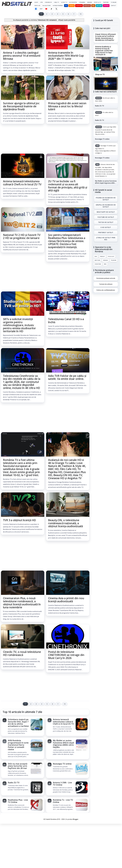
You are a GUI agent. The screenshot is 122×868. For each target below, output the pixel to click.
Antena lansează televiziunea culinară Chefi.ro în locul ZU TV (22, 183)
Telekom (106, 6)
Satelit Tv (64, 2)
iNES (93, 6)
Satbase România (58, 6)
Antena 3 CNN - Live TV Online (62, 784)
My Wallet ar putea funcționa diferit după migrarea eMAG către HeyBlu (63, 744)
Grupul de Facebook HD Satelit (106, 206)
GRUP (41, 9)
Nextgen (99, 6)
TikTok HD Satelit (106, 222)
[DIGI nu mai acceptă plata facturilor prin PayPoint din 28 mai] (37, 769)
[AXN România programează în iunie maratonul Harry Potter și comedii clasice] (37, 746)
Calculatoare (46, 6)
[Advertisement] (45, 139)
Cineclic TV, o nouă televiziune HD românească (22, 653)
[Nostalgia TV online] (82, 769)
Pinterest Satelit (106, 232)
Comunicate (48, 2)
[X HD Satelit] (56, 9)
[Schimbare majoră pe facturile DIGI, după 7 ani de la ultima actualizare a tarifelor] (37, 724)
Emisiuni (90, 2)
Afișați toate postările (67, 20)
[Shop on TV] (106, 84)
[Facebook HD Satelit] (36, 9)
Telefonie (106, 2)
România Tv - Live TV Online (63, 801)
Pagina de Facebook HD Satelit (106, 199)
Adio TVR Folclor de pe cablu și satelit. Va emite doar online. (67, 377)
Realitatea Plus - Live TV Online (18, 801)
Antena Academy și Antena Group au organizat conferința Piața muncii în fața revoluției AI (104, 51)
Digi (96, 256)
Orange (72, 6)
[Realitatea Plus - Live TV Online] (37, 805)
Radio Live (37, 6)
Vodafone (79, 6)
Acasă (36, 2)
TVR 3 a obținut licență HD (19, 520)
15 (81, 14)
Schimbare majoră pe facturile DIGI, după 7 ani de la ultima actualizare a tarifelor (18, 723)
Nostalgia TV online (62, 764)
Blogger (76, 819)
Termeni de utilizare (106, 284)
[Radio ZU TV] (37, 788)
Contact (113, 6)
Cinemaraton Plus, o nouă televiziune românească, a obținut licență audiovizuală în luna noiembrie (22, 603)
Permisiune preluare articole (106, 278)
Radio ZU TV (14, 783)
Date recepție (73, 2)
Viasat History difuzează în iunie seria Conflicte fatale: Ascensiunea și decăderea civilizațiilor (105, 37)
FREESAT (102, 256)
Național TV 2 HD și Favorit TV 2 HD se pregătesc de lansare (22, 236)
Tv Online (114, 2)
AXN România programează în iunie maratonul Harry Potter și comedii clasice (18, 745)
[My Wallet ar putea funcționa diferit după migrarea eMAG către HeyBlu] (82, 746)
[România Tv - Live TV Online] (82, 805)
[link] (23, 49)
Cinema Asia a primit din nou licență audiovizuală (66, 600)
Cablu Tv (56, 2)
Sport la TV (97, 2)
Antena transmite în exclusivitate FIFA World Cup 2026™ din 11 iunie (66, 56)
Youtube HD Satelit (106, 217)
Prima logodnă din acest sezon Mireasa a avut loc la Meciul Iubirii (67, 106)
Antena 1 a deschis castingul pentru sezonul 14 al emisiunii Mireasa (22, 56)
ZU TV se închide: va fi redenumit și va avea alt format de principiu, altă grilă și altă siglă (68, 186)
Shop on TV (100, 74)
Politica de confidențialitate (106, 290)
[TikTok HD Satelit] (51, 9)
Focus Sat (87, 6)
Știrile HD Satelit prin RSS (106, 239)
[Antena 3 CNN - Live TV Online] (82, 788)
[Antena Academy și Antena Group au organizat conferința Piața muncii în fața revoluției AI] (106, 64)
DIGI (66, 6)
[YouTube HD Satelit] (46, 9)
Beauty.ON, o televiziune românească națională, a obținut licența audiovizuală (65, 523)
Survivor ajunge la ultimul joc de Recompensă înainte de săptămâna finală (21, 106)
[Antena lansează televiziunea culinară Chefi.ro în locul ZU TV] (82, 724)
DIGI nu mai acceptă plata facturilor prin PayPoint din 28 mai (18, 766)
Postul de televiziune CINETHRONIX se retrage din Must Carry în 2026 (66, 655)
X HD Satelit (106, 227)
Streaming (82, 2)
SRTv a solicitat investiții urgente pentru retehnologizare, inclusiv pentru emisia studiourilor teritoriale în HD (19, 325)
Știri (41, 2)
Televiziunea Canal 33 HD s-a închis (66, 321)
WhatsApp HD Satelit (106, 212)
